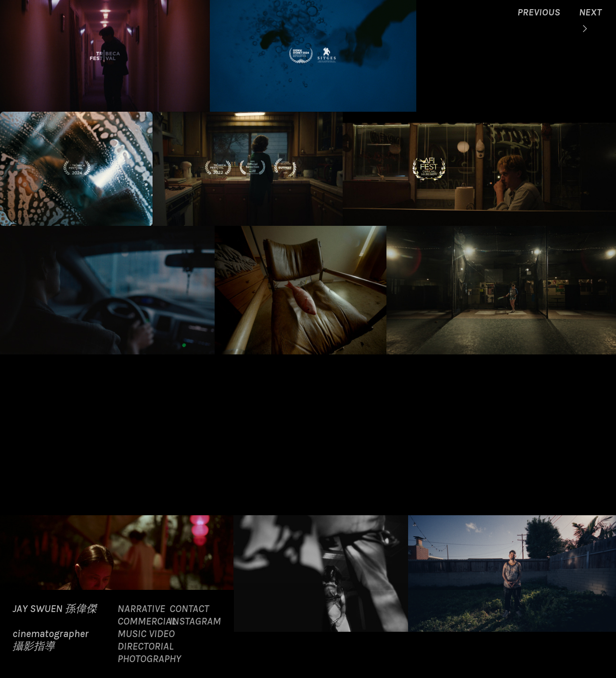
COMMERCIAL (147, 621)
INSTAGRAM (195, 621)
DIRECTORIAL (145, 646)
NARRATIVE (141, 608)
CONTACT (189, 608)
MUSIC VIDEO (146, 633)
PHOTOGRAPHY (149, 658)
